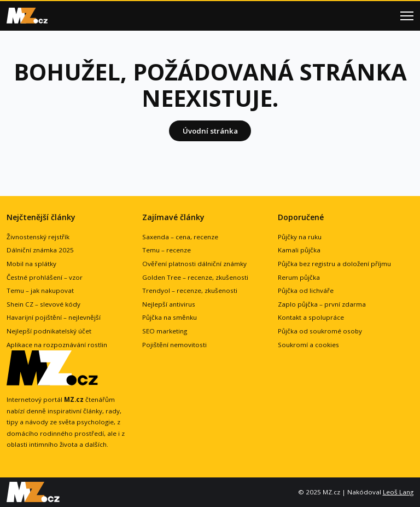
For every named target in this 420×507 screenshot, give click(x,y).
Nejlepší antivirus (169, 304)
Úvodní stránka (210, 131)
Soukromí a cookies (308, 345)
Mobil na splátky (31, 264)
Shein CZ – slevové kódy (43, 304)
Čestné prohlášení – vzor (45, 277)
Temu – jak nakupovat (40, 290)
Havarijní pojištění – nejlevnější (54, 317)
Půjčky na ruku (300, 237)
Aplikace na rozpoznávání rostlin (57, 345)
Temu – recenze (167, 250)
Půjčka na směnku (170, 317)
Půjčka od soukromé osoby (320, 331)
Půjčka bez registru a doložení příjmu (334, 264)
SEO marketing (165, 331)
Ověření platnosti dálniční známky (194, 264)
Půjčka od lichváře (306, 290)
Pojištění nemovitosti (174, 345)
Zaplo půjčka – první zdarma (322, 304)
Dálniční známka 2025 (40, 250)
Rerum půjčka (299, 277)
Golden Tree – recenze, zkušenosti (195, 277)
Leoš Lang (398, 492)
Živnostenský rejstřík (38, 237)
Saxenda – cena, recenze (180, 237)
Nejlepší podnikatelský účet (49, 331)
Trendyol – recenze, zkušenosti (190, 290)
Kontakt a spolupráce (311, 317)
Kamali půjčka (299, 250)
